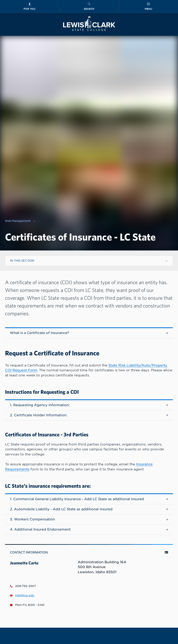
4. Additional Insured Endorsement (89, 529)
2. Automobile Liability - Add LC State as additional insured (89, 509)
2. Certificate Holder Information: (89, 415)
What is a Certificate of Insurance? (89, 333)
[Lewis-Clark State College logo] (89, 24)
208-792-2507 (23, 586)
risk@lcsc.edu (22, 595)
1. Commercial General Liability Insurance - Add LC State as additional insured (89, 499)
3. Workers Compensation (89, 519)
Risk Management (18, 221)
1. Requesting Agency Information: (89, 405)
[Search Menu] (89, 6)
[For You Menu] (30, 6)
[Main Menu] (148, 6)
